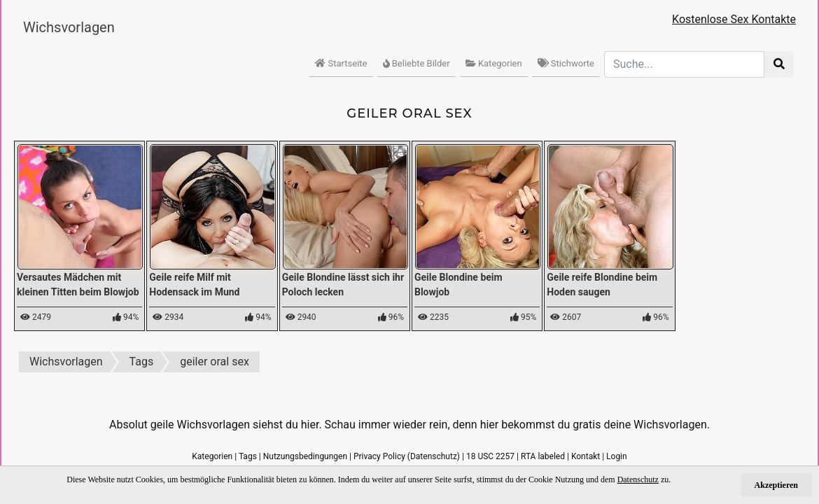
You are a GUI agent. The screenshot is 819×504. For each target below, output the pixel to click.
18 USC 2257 (490, 456)
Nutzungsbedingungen (305, 456)
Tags (248, 456)
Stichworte (566, 63)
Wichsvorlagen (69, 27)
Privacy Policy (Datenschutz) (407, 456)
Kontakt (586, 456)
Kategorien (494, 63)
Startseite (341, 63)
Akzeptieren (776, 485)
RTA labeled (543, 456)
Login (617, 456)
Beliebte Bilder (416, 63)
